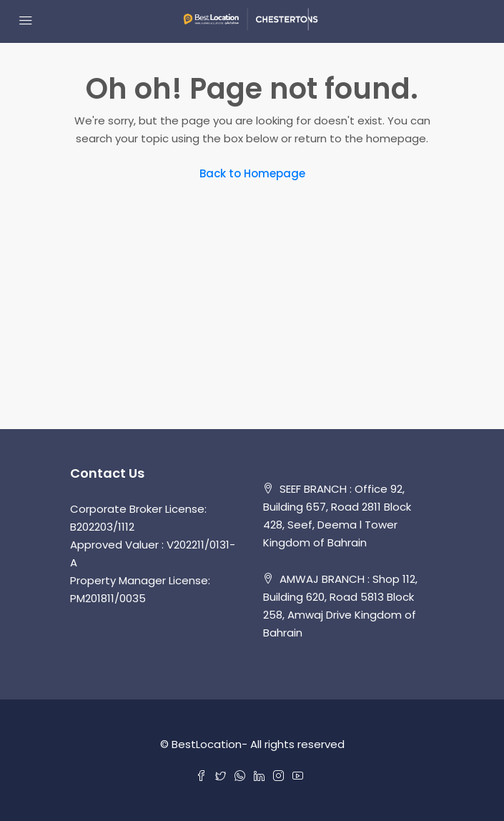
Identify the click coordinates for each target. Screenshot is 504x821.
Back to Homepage (252, 173)
